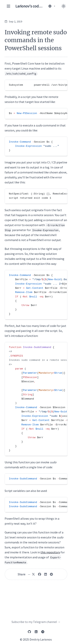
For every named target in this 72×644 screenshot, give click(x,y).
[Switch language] (52, 6)
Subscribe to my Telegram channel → (36, 622)
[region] (36, 85)
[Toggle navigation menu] (8, 6)
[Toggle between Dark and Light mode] (64, 6)
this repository (50, 552)
